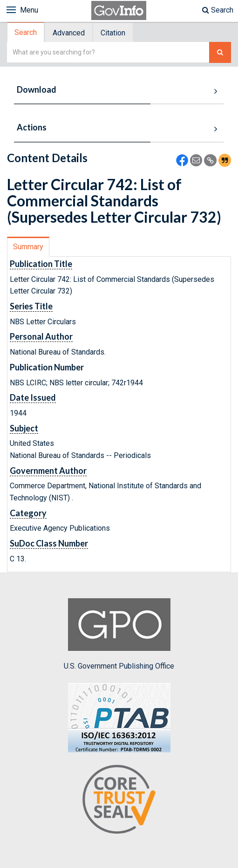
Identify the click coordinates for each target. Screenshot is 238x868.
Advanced (69, 33)
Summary (28, 247)
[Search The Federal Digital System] (220, 52)
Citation (113, 33)
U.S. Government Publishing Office (119, 634)
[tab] (26, 32)
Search (218, 10)
